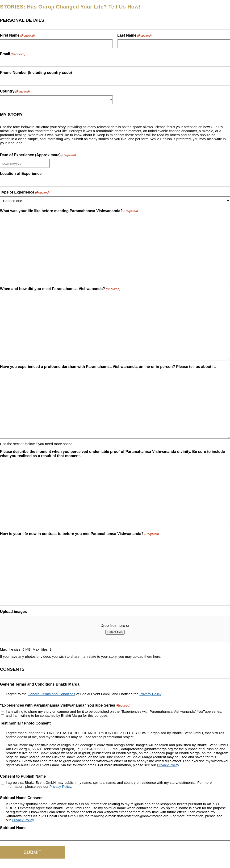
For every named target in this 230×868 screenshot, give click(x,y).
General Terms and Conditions (51, 694)
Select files (115, 632)
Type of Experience (25, 192)
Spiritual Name (13, 828)
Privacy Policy (150, 694)
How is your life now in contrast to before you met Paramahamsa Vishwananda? (79, 534)
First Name (17, 35)
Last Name (134, 35)
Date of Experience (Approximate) (38, 155)
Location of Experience (21, 174)
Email (13, 54)
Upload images (13, 612)
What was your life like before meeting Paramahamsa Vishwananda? (69, 211)
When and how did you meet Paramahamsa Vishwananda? (60, 289)
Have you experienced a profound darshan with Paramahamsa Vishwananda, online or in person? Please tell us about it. (108, 367)
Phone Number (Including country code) (36, 73)
